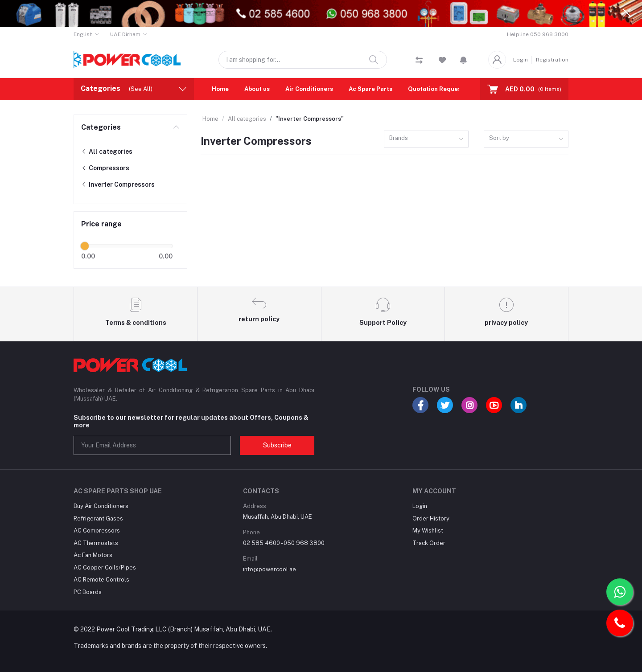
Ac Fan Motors (93, 555)
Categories (101, 127)
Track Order (429, 543)
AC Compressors (97, 531)
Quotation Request (436, 89)
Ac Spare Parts (370, 89)
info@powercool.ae (270, 569)
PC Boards (88, 592)
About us (257, 89)
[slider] (85, 246)
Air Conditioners (309, 89)
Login (521, 60)
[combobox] (426, 139)
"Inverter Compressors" (310, 119)
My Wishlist (428, 531)
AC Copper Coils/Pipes (105, 568)
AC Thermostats (96, 543)
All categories (107, 152)
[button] (463, 60)
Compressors (105, 168)
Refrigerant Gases (98, 518)
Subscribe (277, 445)
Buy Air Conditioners (101, 506)
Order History (431, 518)
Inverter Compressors (118, 184)
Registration (552, 60)
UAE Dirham (125, 34)
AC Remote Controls (101, 580)
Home (220, 89)
